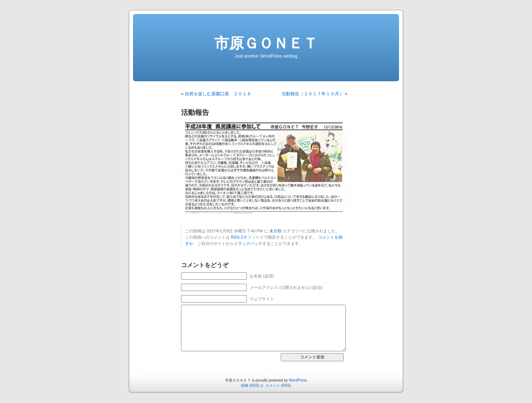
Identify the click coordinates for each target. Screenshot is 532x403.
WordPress (298, 380)
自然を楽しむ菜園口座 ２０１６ (218, 94)
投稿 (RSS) (250, 385)
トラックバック (248, 243)
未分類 (275, 231)
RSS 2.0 (239, 237)
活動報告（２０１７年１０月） (313, 94)
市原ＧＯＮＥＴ (266, 43)
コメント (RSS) (278, 385)
